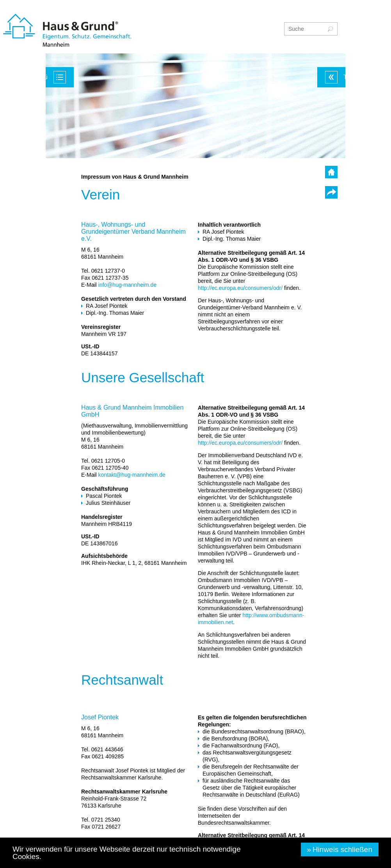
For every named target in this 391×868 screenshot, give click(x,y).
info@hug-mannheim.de (128, 285)
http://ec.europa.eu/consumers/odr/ (240, 288)
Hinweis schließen (342, 849)
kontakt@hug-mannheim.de (132, 475)
